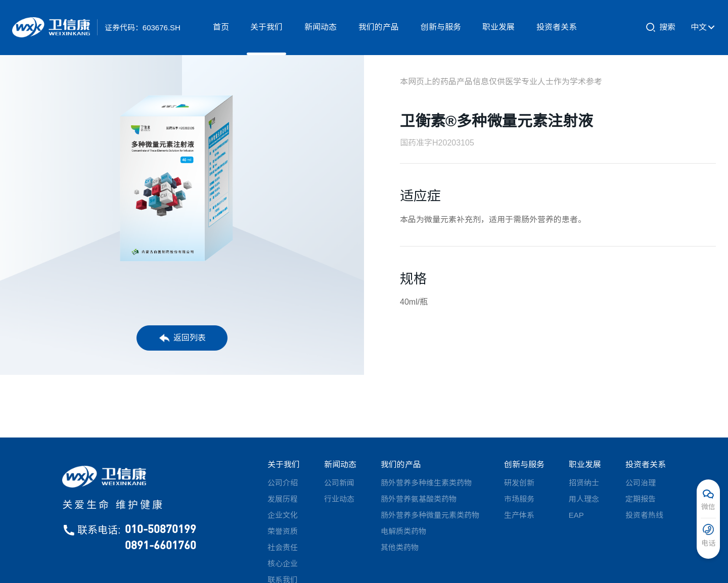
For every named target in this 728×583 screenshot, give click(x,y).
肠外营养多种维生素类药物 (426, 483)
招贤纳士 (584, 483)
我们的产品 (379, 27)
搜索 (661, 27)
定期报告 (641, 499)
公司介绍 (283, 483)
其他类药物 (400, 547)
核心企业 (283, 564)
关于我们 (266, 27)
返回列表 (182, 338)
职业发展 (498, 27)
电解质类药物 (403, 531)
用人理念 (584, 499)
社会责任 (283, 547)
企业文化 (283, 515)
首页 (221, 27)
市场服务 (519, 499)
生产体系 (519, 515)
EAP (576, 515)
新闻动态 (321, 27)
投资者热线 (644, 515)
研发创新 (519, 483)
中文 (703, 27)
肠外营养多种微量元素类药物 (430, 515)
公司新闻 (339, 483)
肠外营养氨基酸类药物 (419, 499)
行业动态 (339, 499)
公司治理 (641, 483)
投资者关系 (557, 27)
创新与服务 (441, 27)
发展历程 (283, 499)
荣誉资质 (283, 531)
